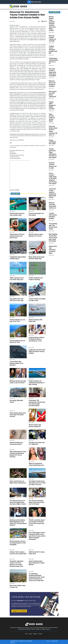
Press (27, 634)
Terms (48, 641)
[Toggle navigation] (29, 2)
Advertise (35, 634)
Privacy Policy (55, 641)
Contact (40, 634)
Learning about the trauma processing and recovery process (24, 134)
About (30, 634)
